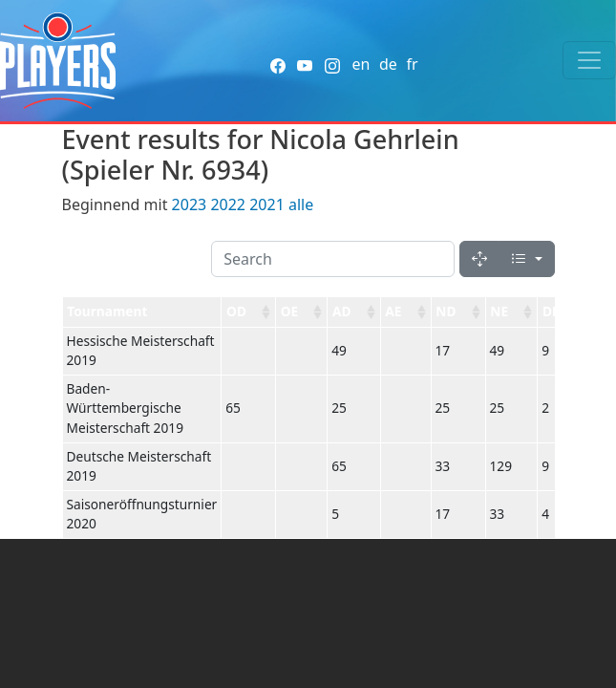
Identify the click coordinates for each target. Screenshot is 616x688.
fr (412, 64)
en (361, 64)
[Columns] (526, 259)
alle (301, 204)
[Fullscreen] (479, 259)
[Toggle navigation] (589, 60)
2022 (228, 204)
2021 (267, 204)
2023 (190, 204)
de (388, 64)
